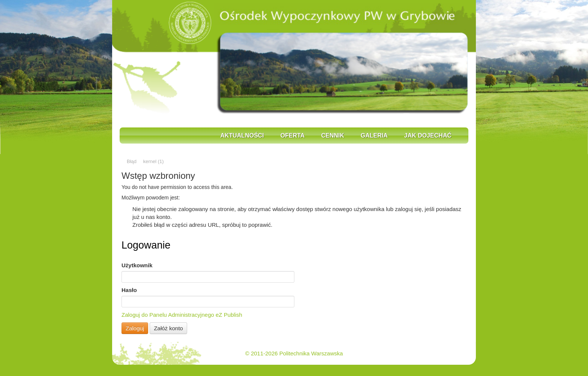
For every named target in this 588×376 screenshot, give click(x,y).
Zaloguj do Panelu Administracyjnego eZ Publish (182, 315)
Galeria (374, 136)
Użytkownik (137, 265)
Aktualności (242, 136)
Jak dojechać (428, 136)
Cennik (332, 136)
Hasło (129, 290)
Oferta (293, 136)
